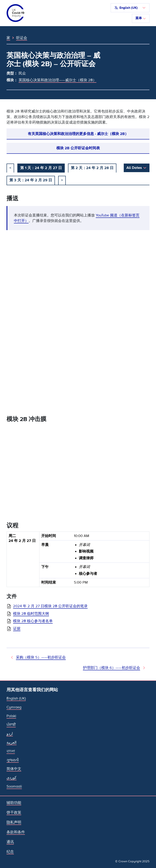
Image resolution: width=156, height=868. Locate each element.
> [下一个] (62, 180)
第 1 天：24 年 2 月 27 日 (41, 168)
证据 (17, 628)
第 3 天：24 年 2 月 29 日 (31, 180)
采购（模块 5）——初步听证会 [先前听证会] (41, 657)
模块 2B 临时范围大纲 (31, 614)
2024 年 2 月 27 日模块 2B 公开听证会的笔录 (50, 606)
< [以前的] (10, 168)
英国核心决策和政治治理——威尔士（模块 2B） (57, 80)
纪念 (10, 852)
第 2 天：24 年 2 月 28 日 (92, 168)
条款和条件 (16, 832)
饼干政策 (14, 812)
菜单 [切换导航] (141, 18)
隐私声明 (14, 822)
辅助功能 (14, 803)
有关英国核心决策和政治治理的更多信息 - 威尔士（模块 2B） (78, 134)
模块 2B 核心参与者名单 (33, 621)
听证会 (22, 38)
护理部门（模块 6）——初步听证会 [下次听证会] (111, 668)
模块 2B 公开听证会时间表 (78, 148)
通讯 (10, 842)
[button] (130, 8)
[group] (78, 561)
